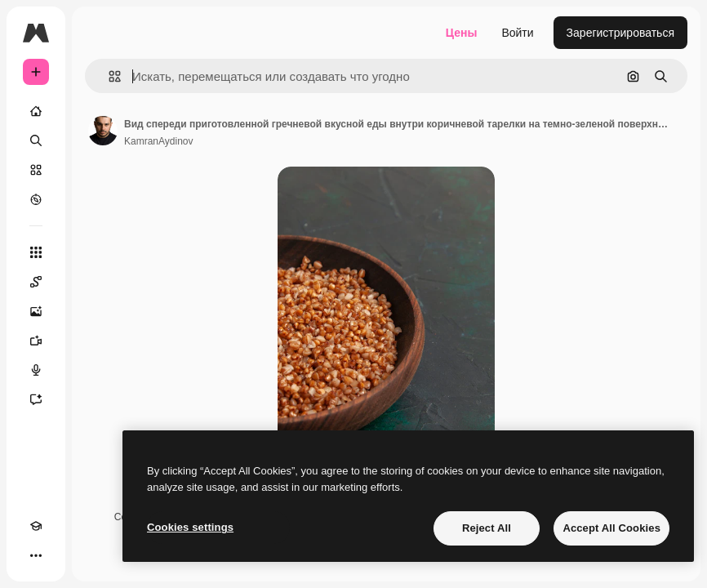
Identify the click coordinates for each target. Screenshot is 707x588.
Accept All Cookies (611, 528)
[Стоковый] (36, 170)
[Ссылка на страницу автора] (103, 131)
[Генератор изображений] (36, 311)
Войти (517, 33)
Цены (462, 33)
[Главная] (36, 111)
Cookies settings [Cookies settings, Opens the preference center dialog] (190, 527)
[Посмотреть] (36, 199)
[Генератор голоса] (36, 370)
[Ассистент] (36, 399)
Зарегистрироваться (620, 33)
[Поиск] (36, 140)
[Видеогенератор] (36, 341)
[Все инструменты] (36, 252)
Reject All (487, 528)
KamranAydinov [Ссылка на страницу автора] (159, 141)
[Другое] (36, 555)
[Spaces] (36, 282)
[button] (108, 76)
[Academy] (36, 526)
